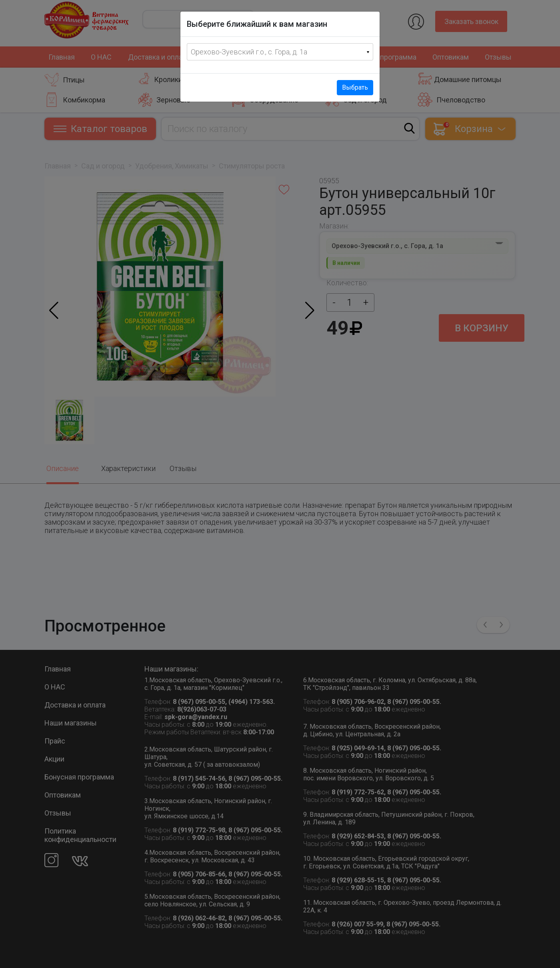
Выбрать (355, 87)
